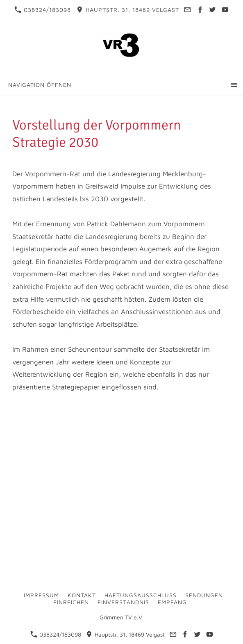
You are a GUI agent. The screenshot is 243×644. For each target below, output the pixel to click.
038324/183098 (43, 10)
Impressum (41, 595)
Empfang (172, 602)
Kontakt (82, 595)
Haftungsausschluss (141, 595)
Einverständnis (123, 602)
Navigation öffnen (40, 85)
